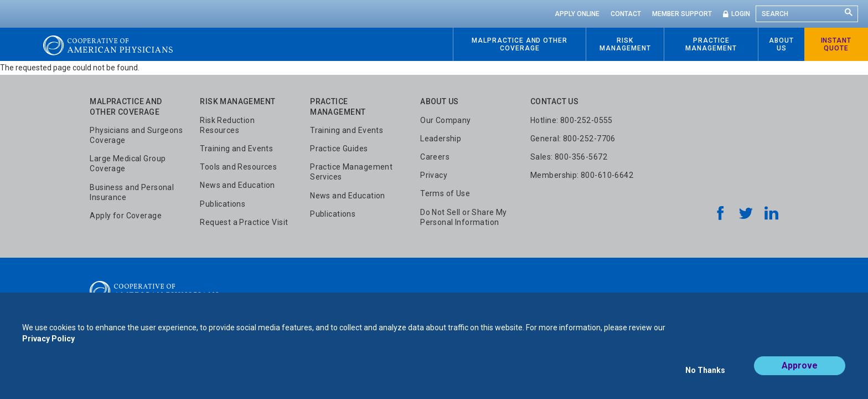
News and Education (237, 185)
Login (741, 14)
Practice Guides (339, 149)
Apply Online (577, 14)
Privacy (434, 175)
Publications (223, 204)
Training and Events (236, 149)
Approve (800, 375)
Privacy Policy (48, 348)
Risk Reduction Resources (227, 125)
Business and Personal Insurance (132, 192)
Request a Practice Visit (244, 222)
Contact (626, 14)
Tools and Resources (238, 167)
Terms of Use (445, 193)
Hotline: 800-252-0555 (572, 120)
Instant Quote (836, 44)
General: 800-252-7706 (573, 139)
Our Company (446, 120)
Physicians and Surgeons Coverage (136, 135)
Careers (435, 157)
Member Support (682, 14)
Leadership (441, 139)
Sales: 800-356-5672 (569, 157)
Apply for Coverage (126, 216)
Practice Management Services (351, 172)
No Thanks (705, 375)
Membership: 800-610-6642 (582, 175)
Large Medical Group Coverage (128, 163)
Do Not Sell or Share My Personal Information (464, 217)
